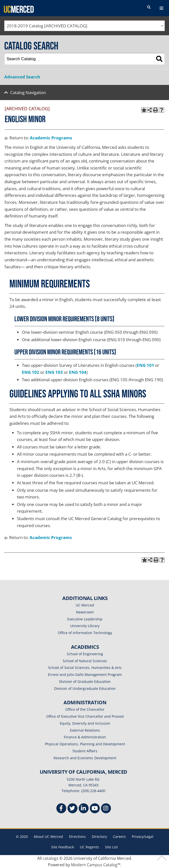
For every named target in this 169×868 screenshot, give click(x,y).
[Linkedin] (84, 809)
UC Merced (85, 605)
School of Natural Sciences (85, 661)
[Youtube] (95, 809)
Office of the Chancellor (85, 709)
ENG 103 (54, 372)
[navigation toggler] (161, 8)
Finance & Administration (85, 737)
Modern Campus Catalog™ (96, 865)
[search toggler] (149, 7)
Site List (111, 847)
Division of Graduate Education (85, 681)
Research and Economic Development (85, 758)
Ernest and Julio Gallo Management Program (85, 675)
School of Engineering (85, 654)
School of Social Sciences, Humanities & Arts (85, 668)
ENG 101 (145, 365)
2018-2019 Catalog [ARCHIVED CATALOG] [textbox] (47, 26)
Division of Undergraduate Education (85, 688)
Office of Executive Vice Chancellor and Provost (85, 716)
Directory (99, 837)
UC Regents (89, 847)
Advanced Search (22, 77)
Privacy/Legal (143, 837)
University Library (85, 626)
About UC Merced (48, 837)
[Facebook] (61, 809)
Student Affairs (85, 751)
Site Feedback (63, 847)
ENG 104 (78, 372)
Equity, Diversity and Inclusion (85, 723)
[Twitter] (72, 809)
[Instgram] (106, 809)
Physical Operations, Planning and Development (85, 744)
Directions (77, 837)
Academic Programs (51, 138)
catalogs (51, 858)
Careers (119, 837)
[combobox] (84, 26)
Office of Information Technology (85, 633)
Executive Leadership (85, 619)
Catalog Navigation (28, 92)
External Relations (85, 730)
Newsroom (85, 612)
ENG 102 (31, 372)
